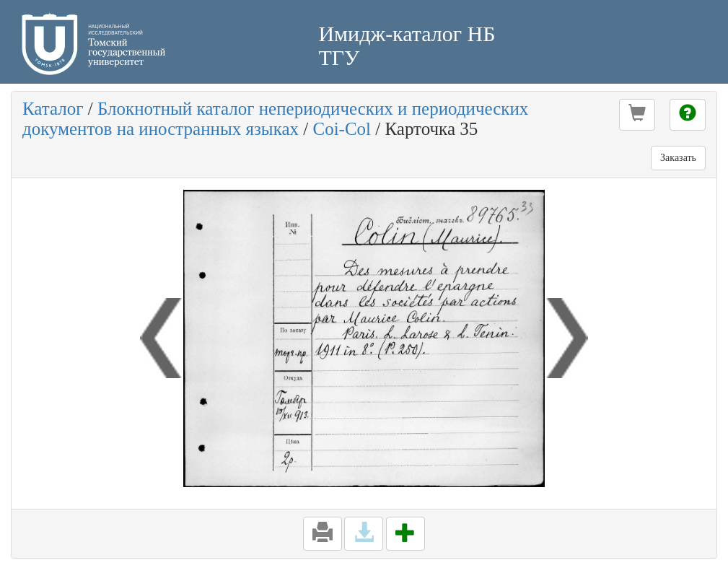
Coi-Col (342, 129)
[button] (637, 115)
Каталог (53, 109)
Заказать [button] (678, 158)
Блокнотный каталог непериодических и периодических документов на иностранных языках (275, 119)
